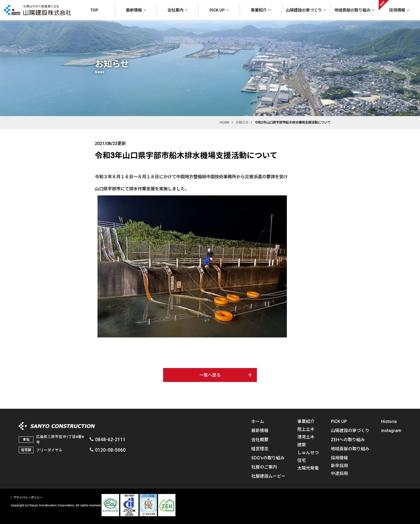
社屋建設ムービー (268, 476)
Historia (389, 421)
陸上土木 (306, 429)
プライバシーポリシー (28, 498)
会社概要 (260, 440)
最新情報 (260, 430)
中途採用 (339, 473)
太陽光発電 (308, 468)
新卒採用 (339, 466)
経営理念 (260, 449)
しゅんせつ (308, 452)
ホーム (258, 421)
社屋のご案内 (264, 467)
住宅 (302, 460)
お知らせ (242, 122)
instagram (391, 430)
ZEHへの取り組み (348, 440)
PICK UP (339, 421)
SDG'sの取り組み (268, 458)
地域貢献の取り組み (350, 449)
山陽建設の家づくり (350, 430)
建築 (302, 445)
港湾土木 (306, 437)
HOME (225, 122)
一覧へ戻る (210, 375)
